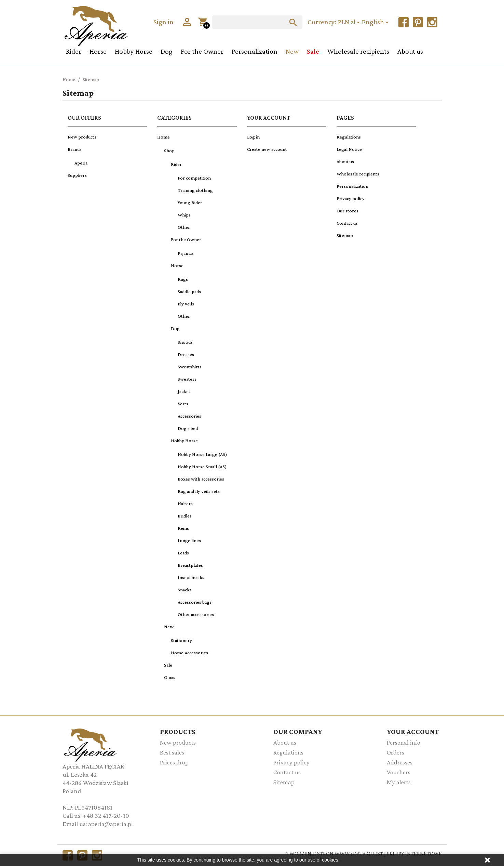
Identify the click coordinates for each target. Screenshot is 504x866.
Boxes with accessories (201, 479)
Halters (185, 503)
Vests (183, 404)
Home (164, 137)
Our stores (348, 211)
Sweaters (187, 379)
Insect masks (191, 577)
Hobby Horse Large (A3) (202, 454)
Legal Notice (349, 149)
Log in (253, 137)
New (292, 51)
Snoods (185, 342)
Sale (313, 51)
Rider (74, 51)
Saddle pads (189, 291)
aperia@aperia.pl (111, 824)
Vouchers (399, 772)
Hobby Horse (134, 51)
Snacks (185, 590)
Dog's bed (188, 428)
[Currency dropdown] (350, 22)
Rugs (183, 279)
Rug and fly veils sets (199, 491)
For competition (194, 178)
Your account (413, 731)
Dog (167, 51)
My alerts (399, 782)
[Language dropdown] (376, 22)
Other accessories (196, 614)
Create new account (267, 149)
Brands (75, 149)
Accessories (189, 416)
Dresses (186, 354)
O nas (170, 677)
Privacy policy (351, 198)
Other (184, 227)
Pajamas (186, 253)
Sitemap (345, 235)
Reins (183, 528)
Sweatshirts (190, 367)
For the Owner (202, 51)
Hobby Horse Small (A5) (202, 467)
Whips (184, 215)
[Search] (257, 22)
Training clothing (195, 190)
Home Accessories (189, 653)
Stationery (181, 640)
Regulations (349, 137)
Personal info (404, 742)
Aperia (81, 163)
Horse (98, 51)
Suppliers (77, 175)
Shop (169, 150)
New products (82, 137)
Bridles (185, 516)
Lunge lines (189, 540)
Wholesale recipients (358, 51)
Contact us (347, 223)
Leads (183, 553)
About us (410, 51)
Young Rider (190, 202)
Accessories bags (195, 602)
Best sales (172, 752)
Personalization (255, 51)
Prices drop (174, 762)
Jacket (184, 391)
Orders (396, 752)
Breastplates (190, 565)
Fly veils (186, 304)
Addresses (400, 762)
